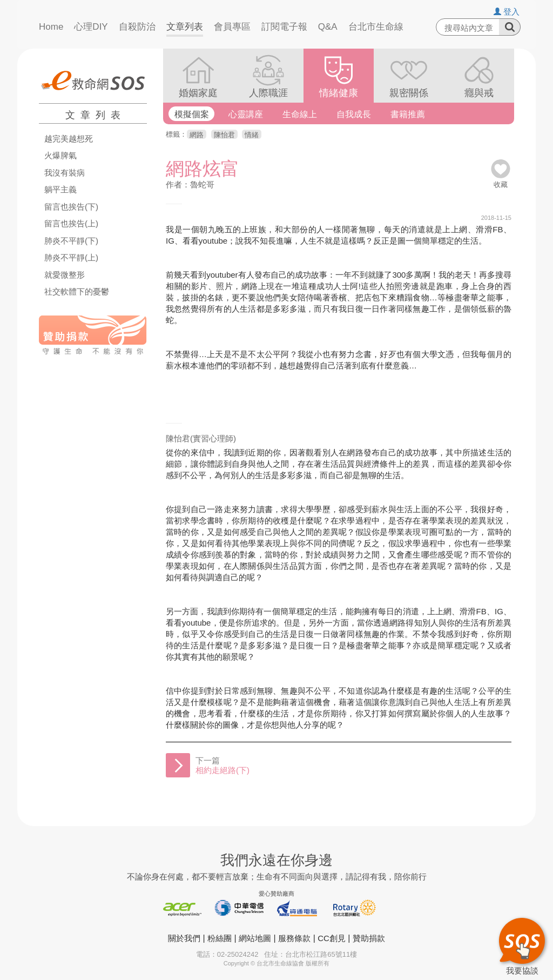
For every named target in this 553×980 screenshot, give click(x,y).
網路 (197, 135)
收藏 (501, 181)
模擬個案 (192, 114)
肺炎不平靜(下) (71, 241)
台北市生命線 (376, 27)
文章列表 (185, 27)
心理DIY (91, 27)
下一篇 (222, 765)
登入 (507, 12)
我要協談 (522, 945)
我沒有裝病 (65, 173)
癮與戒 (479, 93)
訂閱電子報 (284, 27)
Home (51, 27)
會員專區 (232, 27)
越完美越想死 (69, 139)
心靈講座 (246, 114)
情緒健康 (339, 93)
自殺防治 (137, 27)
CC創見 (332, 938)
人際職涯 (268, 93)
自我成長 (354, 114)
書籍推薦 (408, 114)
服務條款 (294, 938)
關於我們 (184, 938)
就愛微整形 (65, 275)
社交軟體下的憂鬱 (77, 292)
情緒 (252, 135)
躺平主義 (60, 190)
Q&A (328, 27)
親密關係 (409, 93)
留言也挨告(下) (71, 207)
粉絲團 (220, 938)
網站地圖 (255, 938)
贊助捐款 (369, 938)
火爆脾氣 (60, 156)
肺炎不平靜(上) (71, 258)
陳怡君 (224, 135)
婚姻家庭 (198, 93)
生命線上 (300, 114)
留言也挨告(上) (71, 224)
